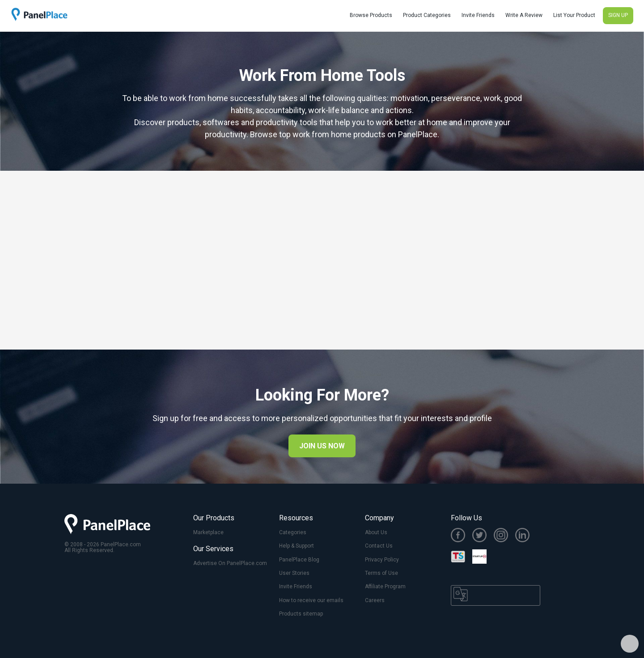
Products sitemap (301, 614)
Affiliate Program (385, 586)
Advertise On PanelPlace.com (230, 563)
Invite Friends (478, 15)
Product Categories (427, 15)
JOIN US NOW (322, 446)
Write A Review (524, 15)
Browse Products (371, 15)
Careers (375, 600)
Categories (293, 532)
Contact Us (379, 546)
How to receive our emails (311, 600)
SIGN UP (618, 15)
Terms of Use (381, 573)
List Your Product (574, 15)
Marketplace (208, 532)
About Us (376, 532)
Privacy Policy (382, 560)
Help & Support (297, 546)
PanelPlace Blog (299, 560)
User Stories (294, 573)
